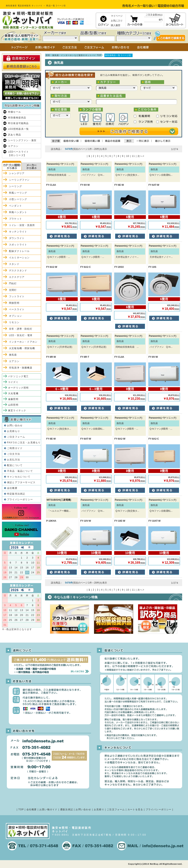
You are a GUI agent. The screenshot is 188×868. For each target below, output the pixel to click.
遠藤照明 (13, 399)
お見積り (99, 809)
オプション (15, 316)
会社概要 (12, 488)
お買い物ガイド (48, 809)
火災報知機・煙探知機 (22, 348)
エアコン (13, 146)
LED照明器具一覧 (18, 129)
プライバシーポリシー (20, 499)
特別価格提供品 (17, 118)
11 (133, 156)
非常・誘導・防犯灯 (21, 329)
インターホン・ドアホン (23, 342)
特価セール (14, 112)
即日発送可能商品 (18, 123)
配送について (15, 465)
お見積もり (14, 431)
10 (128, 156)
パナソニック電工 (18, 376)
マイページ (117, 16)
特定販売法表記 (16, 494)
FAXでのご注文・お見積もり (24, 443)
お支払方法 (14, 460)
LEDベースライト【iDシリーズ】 (18, 154)
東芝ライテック (17, 411)
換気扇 (13, 355)
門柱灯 (13, 284)
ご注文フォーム (16, 437)
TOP (21, 809)
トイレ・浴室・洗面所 (22, 225)
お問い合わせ (15, 425)
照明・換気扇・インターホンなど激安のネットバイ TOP (74, 55)
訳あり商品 (14, 135)
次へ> (141, 156)
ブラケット (15, 219)
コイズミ (13, 382)
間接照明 (14, 303)
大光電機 (13, 393)
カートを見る (135, 809)
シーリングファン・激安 (22, 140)
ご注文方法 (14, 454)
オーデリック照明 (18, 388)
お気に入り (117, 21)
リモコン (14, 322)
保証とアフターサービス (21, 482)
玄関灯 (13, 290)
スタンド (14, 264)
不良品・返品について (20, 471)
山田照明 (13, 405)
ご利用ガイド (15, 448)
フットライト (17, 296)
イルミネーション (19, 258)
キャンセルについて (19, 477)
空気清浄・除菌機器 (21, 368)
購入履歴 (116, 25)
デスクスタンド (18, 271)
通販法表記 (67, 809)
